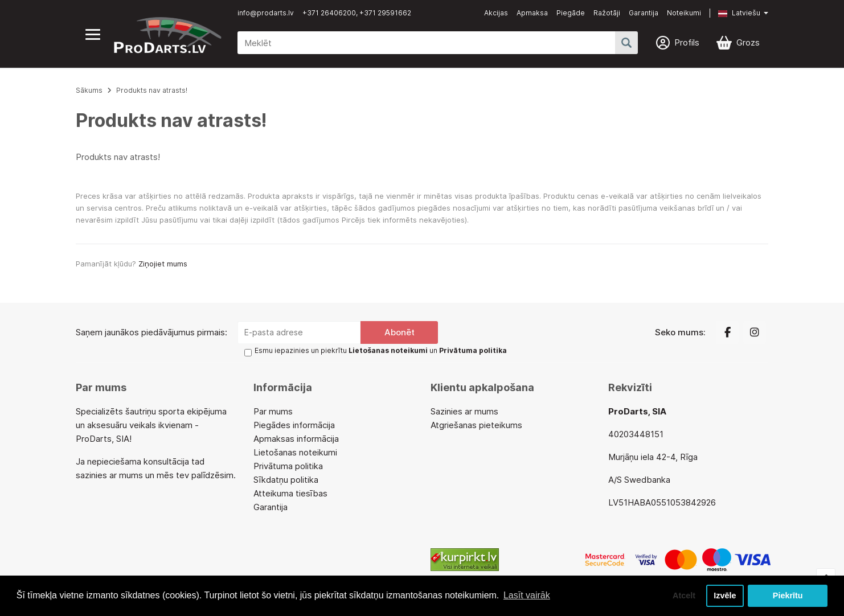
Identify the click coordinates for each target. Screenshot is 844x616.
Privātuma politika (288, 466)
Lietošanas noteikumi (295, 452)
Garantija (644, 13)
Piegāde (571, 13)
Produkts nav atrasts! (152, 90)
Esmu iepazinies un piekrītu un (381, 350)
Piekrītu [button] (788, 596)
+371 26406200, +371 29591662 (357, 13)
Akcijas (496, 13)
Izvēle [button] (725, 596)
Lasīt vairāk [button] (527, 595)
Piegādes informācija (294, 425)
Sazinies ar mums (464, 411)
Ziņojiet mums (163, 264)
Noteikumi (684, 13)
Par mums (273, 411)
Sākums (89, 90)
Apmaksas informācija (296, 439)
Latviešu (739, 13)
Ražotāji (607, 13)
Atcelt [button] (684, 596)
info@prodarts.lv (266, 13)
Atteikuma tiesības (290, 493)
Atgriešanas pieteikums (476, 425)
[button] (735, 13)
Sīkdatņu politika (286, 480)
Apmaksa (532, 13)
